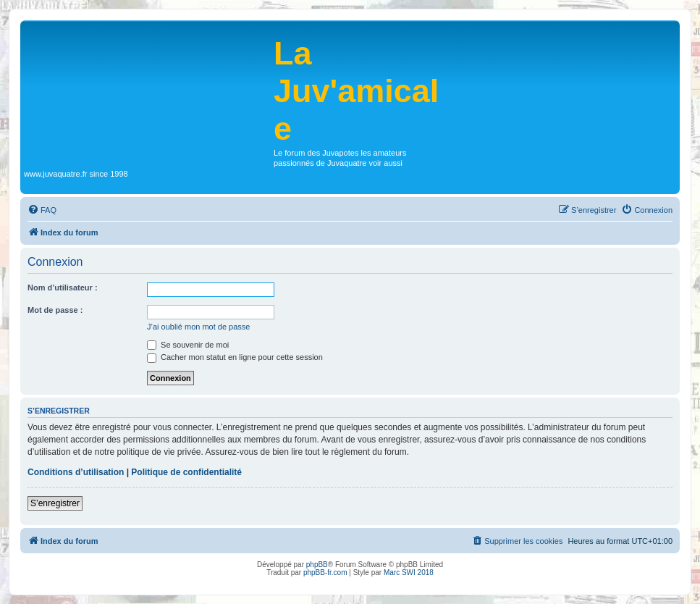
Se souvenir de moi (188, 345)
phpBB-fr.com (325, 572)
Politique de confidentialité (186, 472)
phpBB (317, 565)
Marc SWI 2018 (409, 572)
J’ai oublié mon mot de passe (198, 327)
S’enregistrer (55, 503)
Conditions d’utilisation (76, 472)
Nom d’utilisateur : (63, 288)
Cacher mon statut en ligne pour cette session (235, 357)
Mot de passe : (55, 310)
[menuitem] (42, 210)
